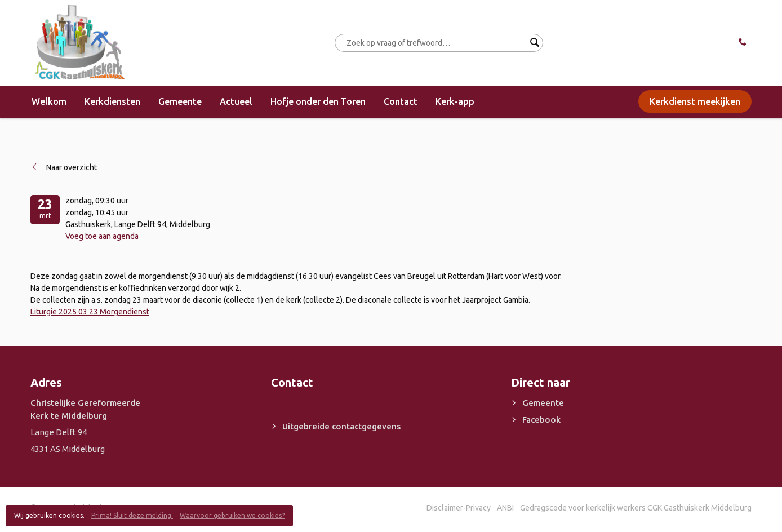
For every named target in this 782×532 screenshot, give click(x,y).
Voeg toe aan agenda (102, 236)
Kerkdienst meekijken (695, 101)
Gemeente (180, 101)
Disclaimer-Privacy (459, 508)
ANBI (505, 508)
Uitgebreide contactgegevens (341, 426)
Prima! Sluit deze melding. (132, 515)
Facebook (541, 420)
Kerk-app (455, 101)
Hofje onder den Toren (318, 101)
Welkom (49, 101)
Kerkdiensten (112, 101)
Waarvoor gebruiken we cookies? (232, 515)
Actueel (236, 101)
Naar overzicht (72, 167)
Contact (401, 101)
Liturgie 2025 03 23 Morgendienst (90, 312)
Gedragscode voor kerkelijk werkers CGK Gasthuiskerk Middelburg (636, 508)
